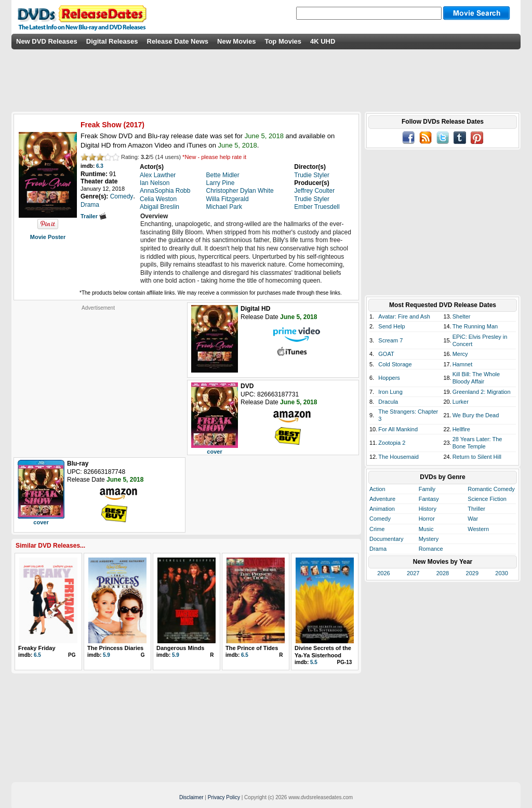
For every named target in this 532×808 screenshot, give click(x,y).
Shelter (462, 316)
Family (427, 489)
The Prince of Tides (252, 648)
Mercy (460, 354)
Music (426, 529)
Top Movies (283, 41)
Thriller (476, 509)
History (428, 509)
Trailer (94, 216)
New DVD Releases (47, 41)
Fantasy (429, 499)
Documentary (386, 539)
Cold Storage (395, 364)
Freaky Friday (37, 648)
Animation (382, 509)
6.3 (100, 166)
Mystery (429, 539)
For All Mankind (398, 429)
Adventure (382, 499)
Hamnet (463, 364)
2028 (443, 573)
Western (478, 529)
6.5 (37, 655)
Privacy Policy (224, 797)
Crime (377, 529)
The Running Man (475, 326)
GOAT (386, 354)
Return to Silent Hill (477, 457)
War (473, 519)
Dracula (388, 402)
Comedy (380, 519)
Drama (378, 549)
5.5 (314, 662)
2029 (472, 573)
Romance (431, 549)
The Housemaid (398, 457)
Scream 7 (390, 340)
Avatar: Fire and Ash (404, 316)
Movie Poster (48, 237)
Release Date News (178, 41)
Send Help (391, 326)
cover (214, 452)
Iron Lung (390, 392)
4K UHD (323, 41)
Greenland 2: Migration (482, 392)
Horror (427, 519)
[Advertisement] (98, 376)
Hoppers (389, 378)
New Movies (236, 41)
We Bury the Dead (476, 415)
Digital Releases (112, 41)
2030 (501, 573)
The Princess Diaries (115, 648)
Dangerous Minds (180, 648)
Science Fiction (487, 499)
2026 (383, 573)
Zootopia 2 (392, 443)
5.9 (107, 655)
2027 (413, 573)
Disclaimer (191, 797)
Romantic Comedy (491, 489)
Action (377, 489)
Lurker (461, 402)
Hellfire (461, 429)
